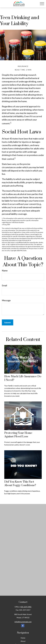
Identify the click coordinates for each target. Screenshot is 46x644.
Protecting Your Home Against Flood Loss (18, 435)
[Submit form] (8, 322)
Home (23, 638)
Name (5, 271)
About (23, 641)
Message (6, 300)
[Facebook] (23, 626)
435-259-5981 (26, 607)
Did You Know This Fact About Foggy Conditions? (20, 484)
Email (4, 285)
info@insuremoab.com (23, 622)
